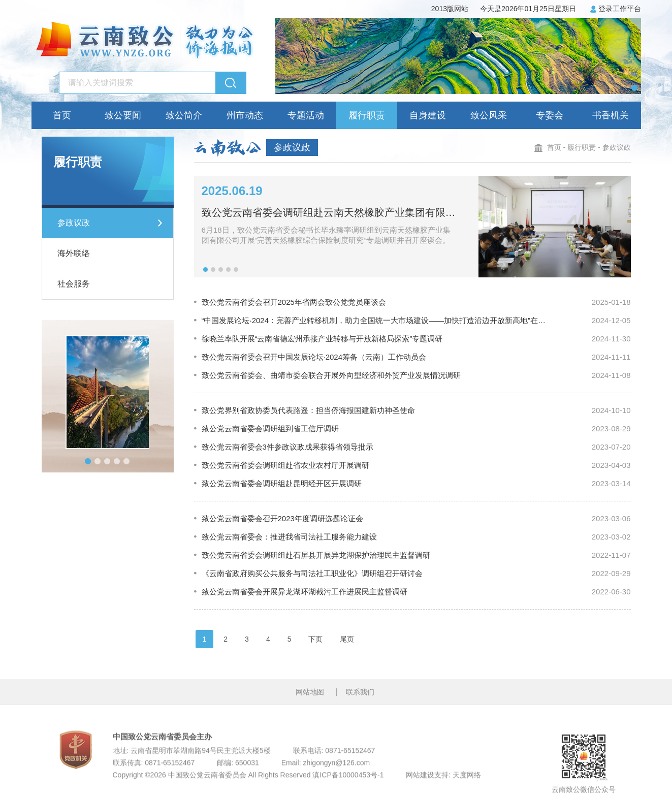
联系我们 (360, 699)
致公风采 (489, 115)
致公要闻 (123, 115)
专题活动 (306, 115)
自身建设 (428, 115)
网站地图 (310, 699)
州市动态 (245, 115)
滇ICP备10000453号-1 (348, 788)
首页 (62, 115)
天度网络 (467, 788)
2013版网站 (450, 9)
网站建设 (420, 788)
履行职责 (367, 115)
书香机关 (611, 115)
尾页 (347, 639)
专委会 (550, 115)
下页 (315, 639)
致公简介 (184, 115)
